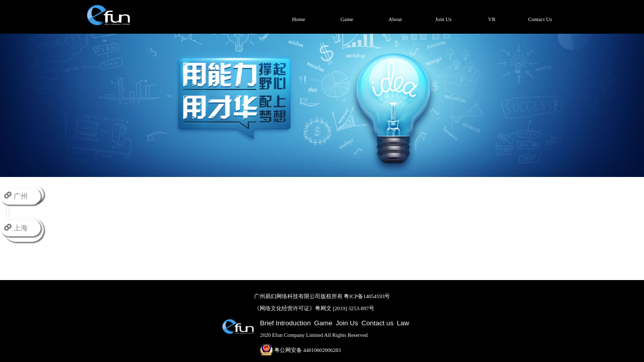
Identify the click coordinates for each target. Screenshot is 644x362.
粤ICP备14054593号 (367, 296)
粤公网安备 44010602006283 (301, 350)
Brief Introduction (286, 323)
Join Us (347, 323)
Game (323, 323)
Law (403, 323)
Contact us (377, 323)
